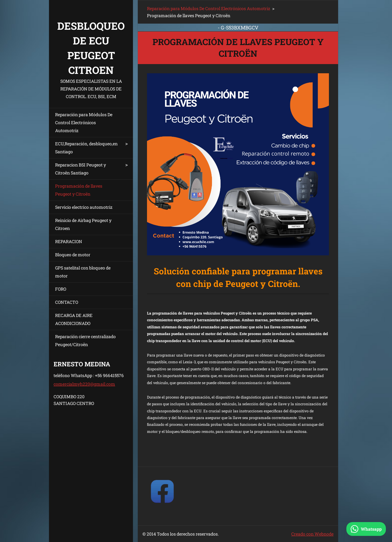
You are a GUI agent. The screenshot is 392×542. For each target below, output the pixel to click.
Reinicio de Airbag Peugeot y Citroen (83, 224)
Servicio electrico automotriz (84, 207)
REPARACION (69, 241)
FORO (61, 289)
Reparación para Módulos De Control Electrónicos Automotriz (84, 122)
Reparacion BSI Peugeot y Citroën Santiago (81, 169)
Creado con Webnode (312, 534)
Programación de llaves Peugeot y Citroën (79, 190)
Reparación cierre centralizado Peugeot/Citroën (85, 340)
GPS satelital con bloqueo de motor (83, 272)
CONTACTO (67, 302)
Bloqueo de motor (73, 255)
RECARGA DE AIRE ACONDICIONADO (74, 319)
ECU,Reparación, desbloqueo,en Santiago (86, 148)
